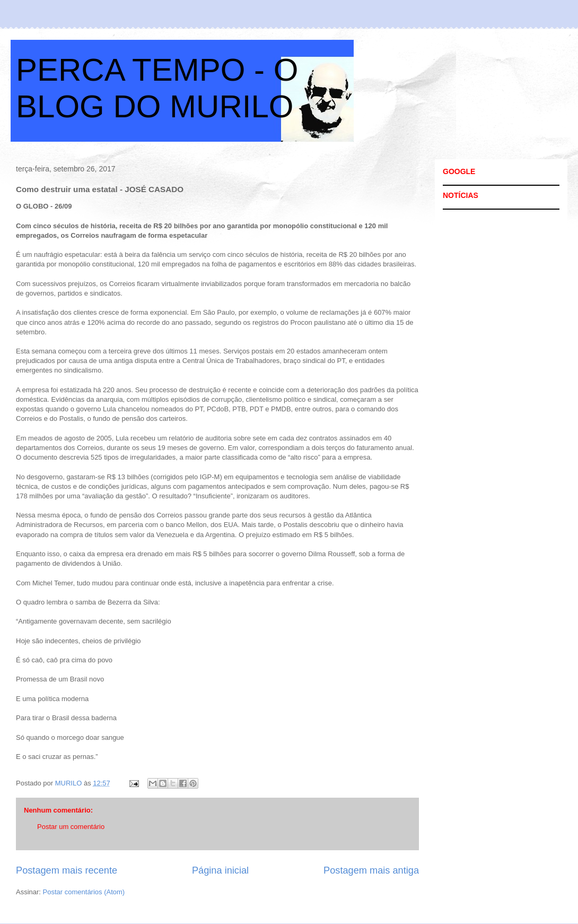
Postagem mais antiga (371, 870)
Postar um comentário (71, 827)
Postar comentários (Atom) (84, 892)
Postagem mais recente (67, 870)
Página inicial (220, 870)
